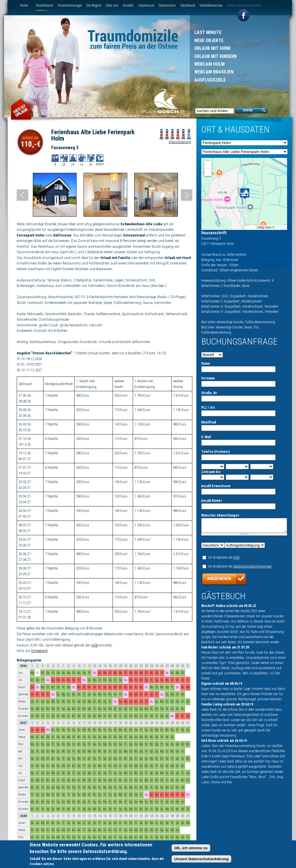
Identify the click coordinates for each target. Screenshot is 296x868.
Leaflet (251, 227)
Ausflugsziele (210, 80)
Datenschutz (167, 5)
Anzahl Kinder (213, 501)
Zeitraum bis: (212, 472)
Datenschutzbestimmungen (252, 569)
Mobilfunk (210, 422)
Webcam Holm (209, 64)
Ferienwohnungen (70, 5)
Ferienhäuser (44, 5)
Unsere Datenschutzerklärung (201, 859)
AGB (95, 645)
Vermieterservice (211, 5)
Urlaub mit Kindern (216, 56)
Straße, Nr (210, 393)
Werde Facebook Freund (244, 5)
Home (24, 5)
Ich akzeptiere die (225, 560)
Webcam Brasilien (214, 72)
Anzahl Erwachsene (217, 486)
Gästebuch (188, 5)
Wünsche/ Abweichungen (220, 515)
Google (281, 227)
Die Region (94, 5)
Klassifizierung (180, 142)
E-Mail (207, 437)
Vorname (209, 378)
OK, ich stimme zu (191, 848)
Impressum (146, 5)
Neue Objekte (209, 40)
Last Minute (208, 32)
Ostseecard (39, 651)
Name (207, 364)
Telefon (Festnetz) (216, 452)
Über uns (112, 5)
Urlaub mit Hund (212, 48)
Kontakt (128, 5)
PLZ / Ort (209, 408)
